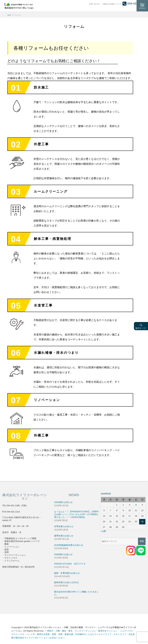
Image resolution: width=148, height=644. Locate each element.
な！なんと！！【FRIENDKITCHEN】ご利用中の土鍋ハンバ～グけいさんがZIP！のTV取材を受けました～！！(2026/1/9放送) (76, 514)
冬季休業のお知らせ (64, 526)
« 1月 (103, 531)
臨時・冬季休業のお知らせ (67, 573)
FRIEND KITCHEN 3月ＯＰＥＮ (70, 564)
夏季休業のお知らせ (64, 536)
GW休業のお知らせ (63, 502)
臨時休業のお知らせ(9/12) (66, 582)
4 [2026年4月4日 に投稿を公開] (136, 505)
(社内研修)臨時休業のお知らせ (69, 545)
